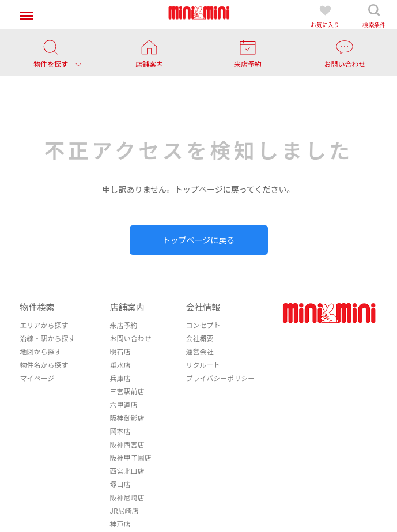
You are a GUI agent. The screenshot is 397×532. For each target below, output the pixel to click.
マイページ (37, 378)
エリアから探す (44, 325)
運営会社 (199, 351)
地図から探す (40, 351)
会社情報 (203, 307)
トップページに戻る (199, 240)
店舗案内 (127, 307)
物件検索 (37, 307)
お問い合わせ (130, 338)
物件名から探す (44, 365)
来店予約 (123, 325)
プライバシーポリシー (220, 378)
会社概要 (199, 338)
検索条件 (374, 16)
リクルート (203, 365)
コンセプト (203, 325)
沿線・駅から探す (47, 338)
